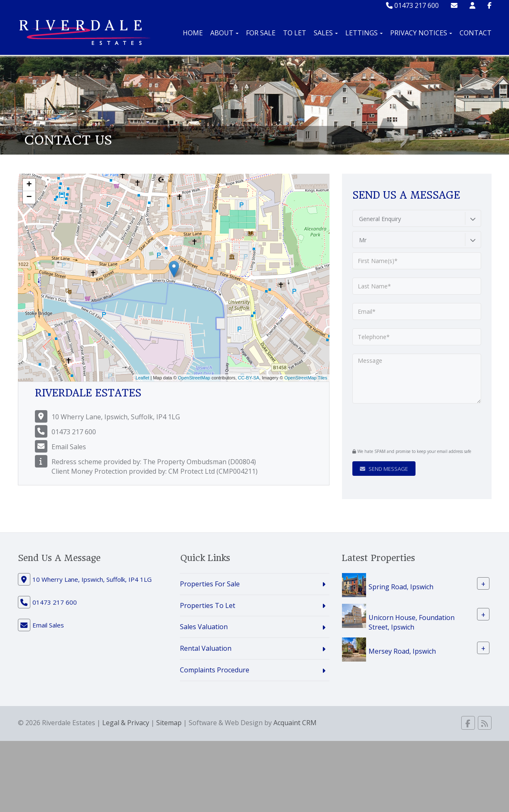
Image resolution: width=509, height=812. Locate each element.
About (224, 33)
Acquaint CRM (295, 723)
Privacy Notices (421, 33)
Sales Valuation (204, 627)
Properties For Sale (210, 584)
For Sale (261, 33)
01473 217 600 (412, 5)
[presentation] (403, 425)
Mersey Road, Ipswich (402, 651)
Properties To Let (208, 605)
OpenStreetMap (194, 378)
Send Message (384, 469)
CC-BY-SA (249, 378)
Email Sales (69, 447)
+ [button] (29, 185)
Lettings (364, 33)
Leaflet (142, 378)
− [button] (29, 197)
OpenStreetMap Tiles (306, 378)
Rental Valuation (206, 648)
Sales (326, 33)
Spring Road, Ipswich (401, 586)
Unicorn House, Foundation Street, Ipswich (412, 622)
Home (193, 33)
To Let (295, 33)
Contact (476, 33)
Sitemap (169, 723)
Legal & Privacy (126, 723)
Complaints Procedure (215, 670)
